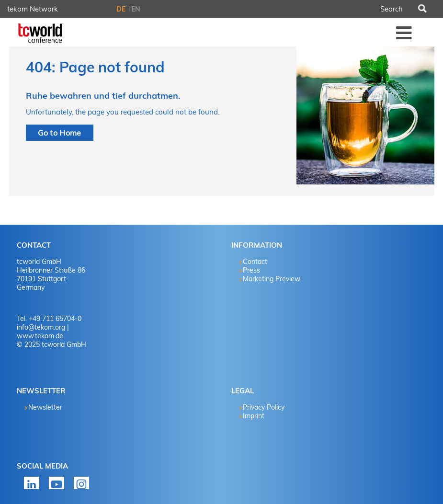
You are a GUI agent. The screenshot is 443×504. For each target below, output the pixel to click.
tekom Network (33, 9)
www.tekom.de (40, 336)
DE (121, 9)
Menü (404, 33)
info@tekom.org (41, 327)
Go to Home (60, 133)
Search (422, 9)
